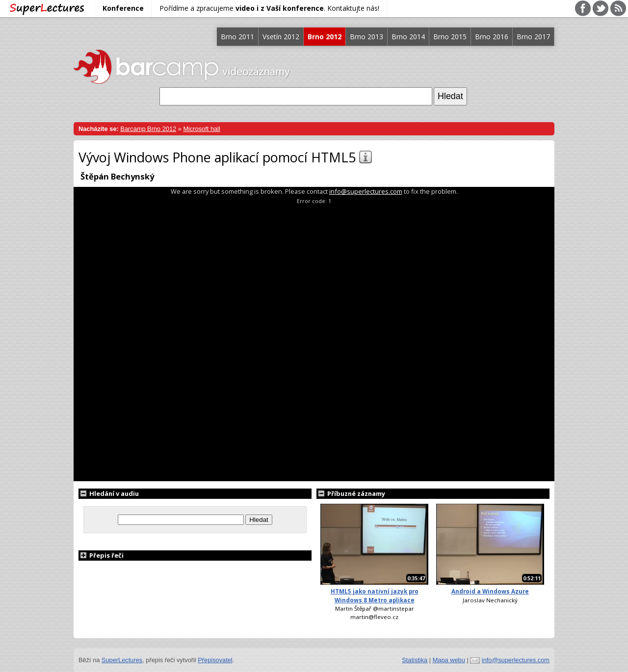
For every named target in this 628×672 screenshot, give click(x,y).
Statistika (415, 660)
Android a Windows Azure (490, 591)
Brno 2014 (408, 37)
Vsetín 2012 (281, 37)
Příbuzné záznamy (351, 493)
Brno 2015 (450, 37)
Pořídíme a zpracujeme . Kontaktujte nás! (269, 8)
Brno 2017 (533, 37)
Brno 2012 (325, 37)
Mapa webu (449, 660)
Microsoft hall (201, 129)
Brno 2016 (492, 37)
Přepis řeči (101, 555)
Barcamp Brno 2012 (148, 129)
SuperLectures (122, 660)
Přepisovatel (215, 660)
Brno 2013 (366, 37)
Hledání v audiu (109, 493)
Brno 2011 (237, 37)
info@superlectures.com (366, 191)
